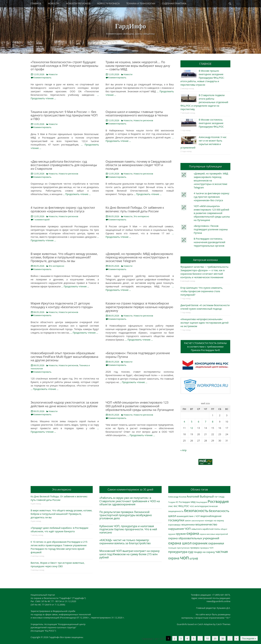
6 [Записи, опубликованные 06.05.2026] (199, 422)
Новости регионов (143, 120)
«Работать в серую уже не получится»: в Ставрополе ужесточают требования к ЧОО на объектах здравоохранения (130, 501)
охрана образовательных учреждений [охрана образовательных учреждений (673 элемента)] (194, 538)
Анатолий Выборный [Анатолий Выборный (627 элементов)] (200, 497)
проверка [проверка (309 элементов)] (195, 548)
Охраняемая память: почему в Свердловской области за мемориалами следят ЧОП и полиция (138, 165)
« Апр (184, 450)
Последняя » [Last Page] (249, 638)
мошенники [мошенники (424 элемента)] (188, 525)
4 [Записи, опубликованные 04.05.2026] (184, 422)
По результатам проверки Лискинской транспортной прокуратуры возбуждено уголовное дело (126, 515)
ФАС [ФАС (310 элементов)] (176, 506)
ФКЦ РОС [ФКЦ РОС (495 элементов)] (184, 506)
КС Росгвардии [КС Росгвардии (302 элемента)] (183, 502)
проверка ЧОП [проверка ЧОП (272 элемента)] (207, 548)
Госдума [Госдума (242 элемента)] (172, 502)
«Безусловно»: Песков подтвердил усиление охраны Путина (138, 355)
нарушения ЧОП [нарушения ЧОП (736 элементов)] (180, 529)
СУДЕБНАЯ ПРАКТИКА (174, 3)
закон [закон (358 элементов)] (188, 520)
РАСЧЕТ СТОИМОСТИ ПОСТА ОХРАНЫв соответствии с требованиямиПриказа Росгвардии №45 (205, 347)
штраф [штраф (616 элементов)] (194, 558)
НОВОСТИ (54, 3)
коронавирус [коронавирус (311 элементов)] (175, 525)
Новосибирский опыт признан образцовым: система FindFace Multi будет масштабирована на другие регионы (65, 357)
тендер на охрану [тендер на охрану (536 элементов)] (204, 552)
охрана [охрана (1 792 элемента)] (193, 533)
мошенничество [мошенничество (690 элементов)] (206, 524)
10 (207, 638)
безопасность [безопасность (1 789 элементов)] (196, 511)
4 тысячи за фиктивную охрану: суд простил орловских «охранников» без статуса (63, 209)
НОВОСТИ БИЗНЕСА (108, 3)
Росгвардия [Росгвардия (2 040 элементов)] (218, 501)
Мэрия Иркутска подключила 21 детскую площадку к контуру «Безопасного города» (62, 305)
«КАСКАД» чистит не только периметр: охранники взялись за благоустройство (125, 542)
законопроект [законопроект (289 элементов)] (198, 521)
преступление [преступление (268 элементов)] (183, 548)
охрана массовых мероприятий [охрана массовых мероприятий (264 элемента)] (214, 534)
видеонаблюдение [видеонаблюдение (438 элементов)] (211, 516)
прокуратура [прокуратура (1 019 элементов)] (178, 552)
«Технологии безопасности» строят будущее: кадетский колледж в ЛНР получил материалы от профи (64, 66)
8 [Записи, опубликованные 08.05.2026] (213, 422)
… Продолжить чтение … (77, 194)
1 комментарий (41, 219)
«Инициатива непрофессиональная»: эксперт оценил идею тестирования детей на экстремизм (204, 323)
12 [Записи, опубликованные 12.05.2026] (192, 428)
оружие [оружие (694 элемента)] (181, 534)
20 (215, 638)
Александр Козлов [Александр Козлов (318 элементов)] (177, 497)
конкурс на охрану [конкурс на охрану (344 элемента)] (214, 521)
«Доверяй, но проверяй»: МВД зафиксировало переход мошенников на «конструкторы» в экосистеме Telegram (139, 257)
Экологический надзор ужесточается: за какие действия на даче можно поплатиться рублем (65, 404)
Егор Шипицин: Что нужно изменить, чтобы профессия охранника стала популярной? (202, 291)
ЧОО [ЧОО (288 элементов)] (192, 506)
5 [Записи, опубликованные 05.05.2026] (192, 422)
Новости (53, 74)
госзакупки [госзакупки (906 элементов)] (176, 520)
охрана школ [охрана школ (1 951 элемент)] (180, 543)
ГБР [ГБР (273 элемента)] (216, 497)
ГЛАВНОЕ (36, 3)
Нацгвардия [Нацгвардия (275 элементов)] (202, 502)
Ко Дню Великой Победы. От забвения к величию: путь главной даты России (135, 209)
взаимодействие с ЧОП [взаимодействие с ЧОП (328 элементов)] (188, 516)
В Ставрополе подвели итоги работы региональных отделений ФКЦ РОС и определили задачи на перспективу (204, 102)
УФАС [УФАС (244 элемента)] (171, 506)
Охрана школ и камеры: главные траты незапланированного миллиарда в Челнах (137, 114)
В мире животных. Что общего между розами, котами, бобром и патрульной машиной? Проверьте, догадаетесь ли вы (64, 257)
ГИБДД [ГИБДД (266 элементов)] (221, 497)
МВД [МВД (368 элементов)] (193, 502)
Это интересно (141, 216)
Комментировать (42, 77)
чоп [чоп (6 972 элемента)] (184, 558)
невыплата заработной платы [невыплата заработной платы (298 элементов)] (206, 529)
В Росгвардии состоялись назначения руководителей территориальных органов (209, 242)
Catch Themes (223, 624)
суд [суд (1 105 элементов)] (190, 552)
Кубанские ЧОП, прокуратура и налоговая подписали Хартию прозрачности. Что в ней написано (128, 529)
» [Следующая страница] (236, 638)
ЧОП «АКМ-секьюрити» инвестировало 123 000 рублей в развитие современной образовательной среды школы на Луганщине (140, 406)
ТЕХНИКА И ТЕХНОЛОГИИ (141, 3)
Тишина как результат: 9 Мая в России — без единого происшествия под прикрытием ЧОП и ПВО (64, 115)
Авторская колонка (205, 260)
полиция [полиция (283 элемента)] (172, 548)
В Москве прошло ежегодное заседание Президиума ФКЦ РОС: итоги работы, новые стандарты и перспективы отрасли (202, 78)
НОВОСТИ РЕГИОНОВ (78, 3)
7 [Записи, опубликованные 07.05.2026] (206, 422)
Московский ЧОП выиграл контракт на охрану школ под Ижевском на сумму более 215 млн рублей (129, 554)
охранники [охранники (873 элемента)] (216, 543)
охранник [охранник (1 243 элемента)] (200, 543)
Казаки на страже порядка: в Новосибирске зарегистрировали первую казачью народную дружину (139, 307)
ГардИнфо (130, 26)
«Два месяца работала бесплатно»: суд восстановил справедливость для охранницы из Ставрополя (64, 165)
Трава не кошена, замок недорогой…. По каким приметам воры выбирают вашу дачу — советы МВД (138, 66)
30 (223, 638)
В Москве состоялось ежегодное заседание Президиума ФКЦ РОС (211, 123)
